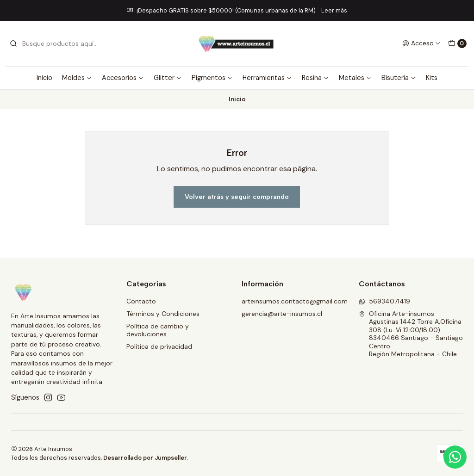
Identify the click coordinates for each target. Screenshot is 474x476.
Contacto (141, 301)
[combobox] (56, 43)
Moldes (77, 78)
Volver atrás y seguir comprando (237, 197)
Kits (432, 78)
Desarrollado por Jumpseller (145, 458)
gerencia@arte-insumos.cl (282, 314)
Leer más (334, 10)
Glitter (168, 78)
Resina (315, 78)
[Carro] (457, 43)
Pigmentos (212, 78)
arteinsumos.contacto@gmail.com (295, 301)
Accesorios (123, 78)
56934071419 (384, 301)
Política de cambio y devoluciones (158, 330)
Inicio (44, 78)
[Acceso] (421, 43)
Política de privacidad (159, 346)
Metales (355, 78)
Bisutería (399, 78)
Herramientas (267, 78)
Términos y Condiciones (163, 314)
